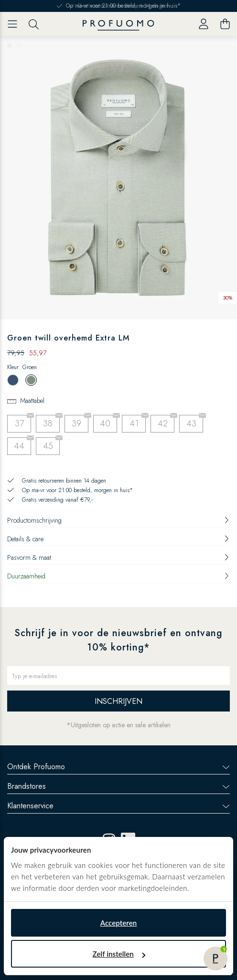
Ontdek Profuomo (118, 767)
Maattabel (32, 401)
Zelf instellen (119, 954)
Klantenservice (118, 806)
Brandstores (118, 786)
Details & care (118, 539)
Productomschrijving (118, 520)
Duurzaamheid (118, 576)
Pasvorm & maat (118, 557)
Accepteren (119, 923)
